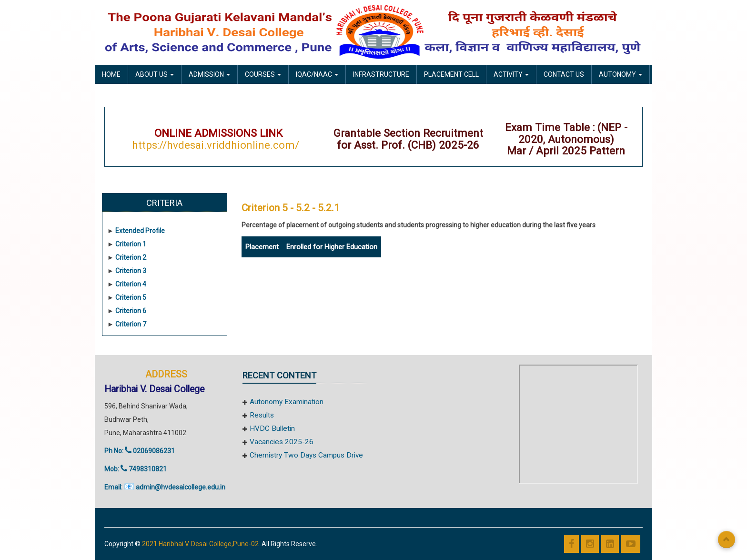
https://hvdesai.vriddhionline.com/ (216, 145)
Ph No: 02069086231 (140, 451)
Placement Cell (451, 74)
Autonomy (621, 74)
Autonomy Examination (287, 402)
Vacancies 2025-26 (282, 442)
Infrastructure (381, 74)
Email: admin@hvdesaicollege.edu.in (165, 487)
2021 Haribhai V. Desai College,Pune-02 (201, 544)
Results (262, 415)
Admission (209, 74)
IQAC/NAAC (317, 74)
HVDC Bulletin (272, 428)
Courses (263, 74)
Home (111, 74)
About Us (155, 74)
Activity (511, 74)
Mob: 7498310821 (136, 469)
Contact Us (564, 74)
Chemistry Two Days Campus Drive (306, 455)
